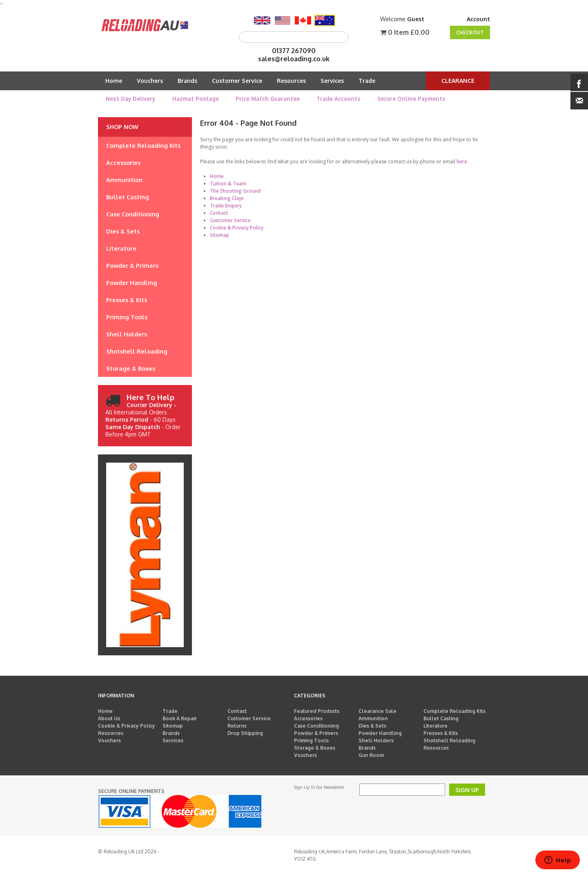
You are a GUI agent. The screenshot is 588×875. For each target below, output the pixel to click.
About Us (109, 718)
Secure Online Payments (411, 99)
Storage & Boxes (315, 748)
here (462, 161)
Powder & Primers (316, 733)
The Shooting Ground (235, 191)
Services (332, 81)
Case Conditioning (316, 726)
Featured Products (317, 711)
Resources (291, 81)
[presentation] (421, 812)
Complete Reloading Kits (454, 711)
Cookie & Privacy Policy (237, 228)
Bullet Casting (441, 718)
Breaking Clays (227, 198)
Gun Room (371, 755)
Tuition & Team (228, 184)
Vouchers (150, 81)
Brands (187, 81)
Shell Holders (376, 740)
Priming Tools (311, 740)
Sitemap (219, 235)
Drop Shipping (245, 733)
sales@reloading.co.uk (294, 59)
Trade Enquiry (226, 206)
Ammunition (373, 718)
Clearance (458, 81)
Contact (219, 213)
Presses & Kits (441, 733)
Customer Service (237, 81)
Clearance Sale (378, 711)
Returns (237, 726)
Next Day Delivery (130, 99)
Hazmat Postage (196, 99)
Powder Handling (380, 733)
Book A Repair (180, 718)
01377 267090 (294, 51)
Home (114, 81)
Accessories (308, 718)
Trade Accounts (338, 99)
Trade (367, 81)
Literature (435, 726)
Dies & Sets (372, 726)
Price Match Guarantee (268, 99)
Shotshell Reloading (449, 740)
